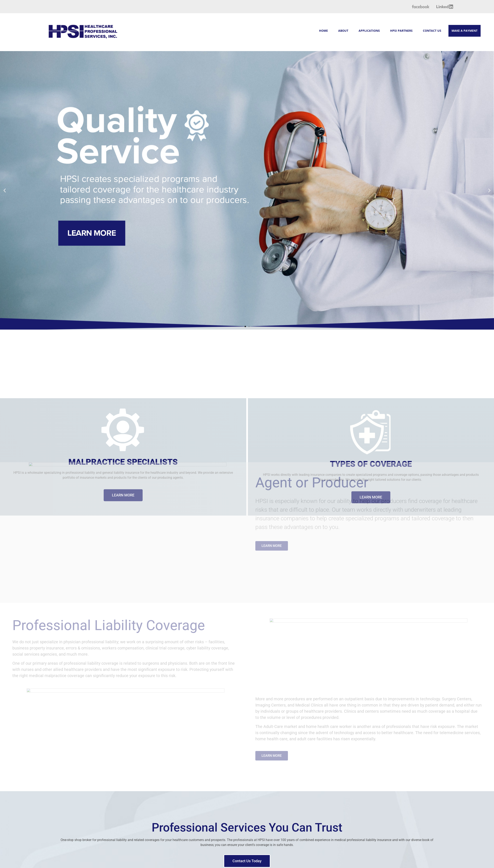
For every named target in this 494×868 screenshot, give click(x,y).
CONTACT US (432, 31)
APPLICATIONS (369, 31)
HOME (323, 31)
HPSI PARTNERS (401, 31)
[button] (15, 190)
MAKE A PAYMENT (465, 31)
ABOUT (343, 31)
